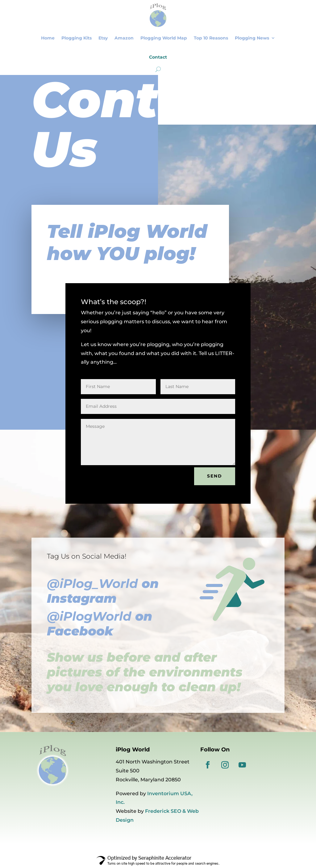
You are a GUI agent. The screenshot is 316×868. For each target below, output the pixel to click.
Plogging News (252, 38)
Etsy (103, 38)
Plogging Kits (77, 38)
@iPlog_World (92, 583)
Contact (158, 57)
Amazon (124, 38)
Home (48, 38)
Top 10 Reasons (211, 38)
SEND (215, 476)
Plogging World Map (164, 38)
